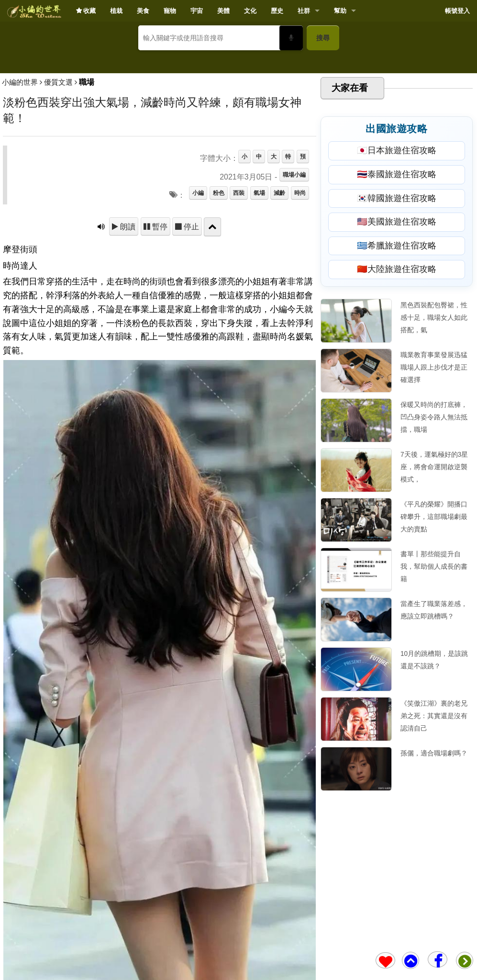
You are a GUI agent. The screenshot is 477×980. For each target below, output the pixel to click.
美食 (143, 11)
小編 (198, 332)
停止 (190, 365)
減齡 (279, 332)
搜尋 (323, 38)
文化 (250, 11)
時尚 (300, 332)
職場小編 (294, 314)
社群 (304, 11)
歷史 (277, 11)
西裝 (239, 332)
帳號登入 (457, 11)
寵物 (170, 11)
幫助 (340, 11)
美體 (223, 11)
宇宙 (197, 11)
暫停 (159, 365)
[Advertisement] (238, 127)
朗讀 (127, 365)
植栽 (116, 11)
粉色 (219, 332)
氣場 (259, 332)
